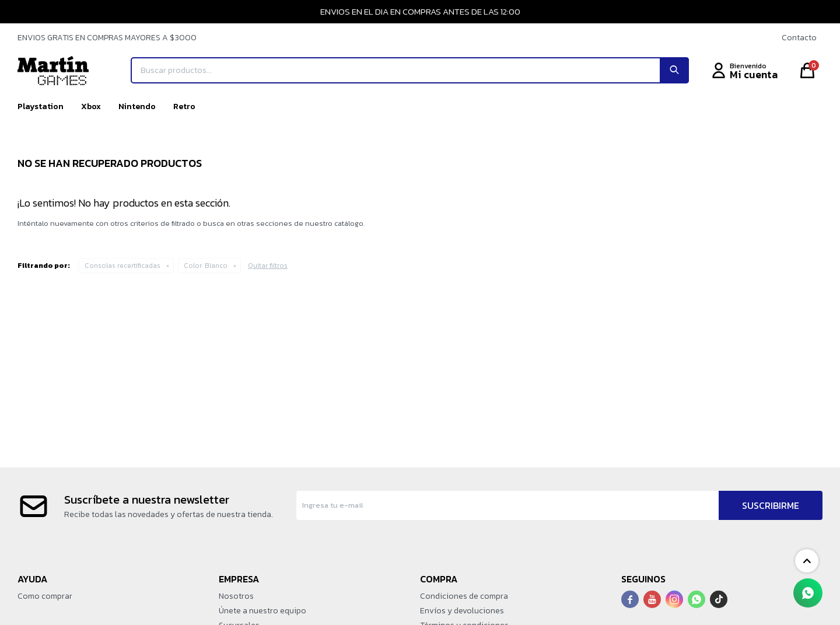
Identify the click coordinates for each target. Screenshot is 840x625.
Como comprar (45, 596)
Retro (184, 107)
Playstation (41, 107)
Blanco (206, 266)
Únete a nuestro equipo (262, 611)
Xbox (91, 107)
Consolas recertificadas (123, 266)
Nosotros (236, 596)
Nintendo (137, 107)
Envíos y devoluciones (462, 611)
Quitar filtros (268, 266)
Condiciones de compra (464, 596)
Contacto (799, 38)
